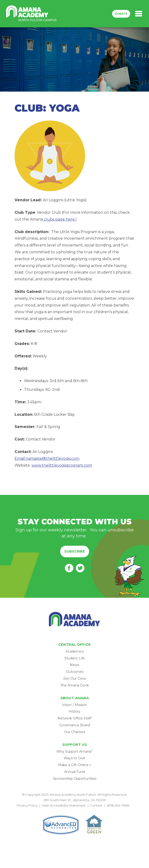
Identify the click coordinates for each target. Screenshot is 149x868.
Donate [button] (121, 14)
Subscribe (75, 551)
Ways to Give (74, 758)
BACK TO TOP (74, 811)
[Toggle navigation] (139, 14)
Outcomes (75, 672)
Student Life (75, 658)
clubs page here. (59, 219)
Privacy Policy (27, 805)
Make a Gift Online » (74, 765)
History (74, 711)
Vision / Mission (74, 705)
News (74, 665)
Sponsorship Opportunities (75, 779)
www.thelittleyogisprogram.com (62, 465)
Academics (75, 651)
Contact (96, 805)
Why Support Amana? (74, 751)
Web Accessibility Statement (64, 805)
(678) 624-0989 (118, 805)
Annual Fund (74, 772)
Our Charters (75, 732)
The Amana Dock (75, 685)
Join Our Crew (74, 678)
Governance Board (75, 725)
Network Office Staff (74, 718)
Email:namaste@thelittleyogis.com (47, 458)
